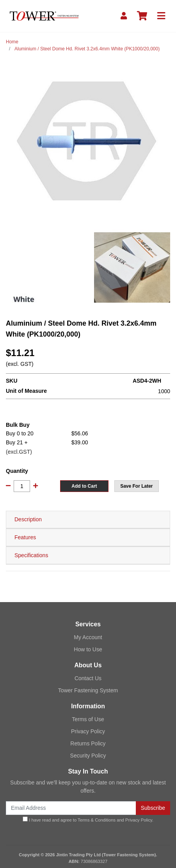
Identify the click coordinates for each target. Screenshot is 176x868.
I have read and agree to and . (88, 819)
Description (28, 519)
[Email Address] (71, 808)
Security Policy (88, 756)
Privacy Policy (88, 731)
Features (25, 537)
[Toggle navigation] (161, 16)
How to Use (88, 649)
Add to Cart (84, 486)
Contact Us (88, 678)
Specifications (31, 555)
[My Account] (124, 16)
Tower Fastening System (88, 690)
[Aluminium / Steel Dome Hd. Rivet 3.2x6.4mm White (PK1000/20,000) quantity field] (22, 486)
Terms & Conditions (97, 820)
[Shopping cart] (142, 16)
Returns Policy (88, 743)
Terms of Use (88, 719)
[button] (137, 486)
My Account (88, 637)
